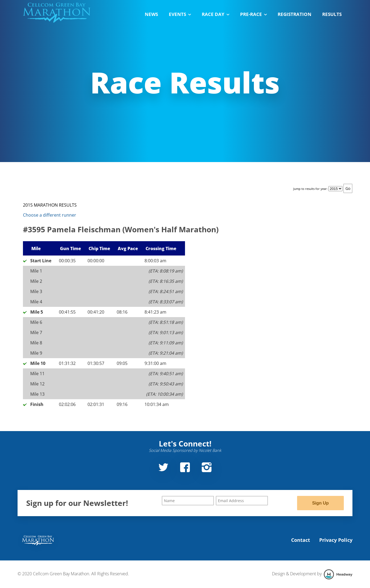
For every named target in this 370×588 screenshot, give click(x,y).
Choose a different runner (50, 215)
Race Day (216, 14)
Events (180, 14)
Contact (301, 540)
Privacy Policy (336, 540)
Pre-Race (253, 14)
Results (332, 14)
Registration (295, 14)
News (151, 14)
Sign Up (320, 503)
